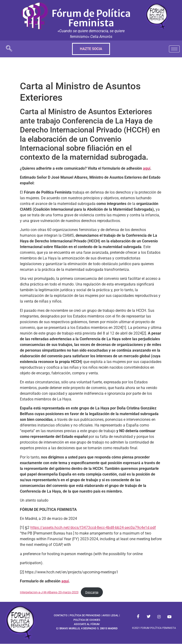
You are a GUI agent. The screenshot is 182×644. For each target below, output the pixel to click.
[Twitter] (149, 617)
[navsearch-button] (9, 49)
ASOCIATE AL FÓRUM (87, 624)
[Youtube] (169, 617)
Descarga (92, 592)
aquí (147, 168)
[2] (144, 333)
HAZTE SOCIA (91, 49)
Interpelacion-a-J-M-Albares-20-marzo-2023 (49, 592)
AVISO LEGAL (110, 615)
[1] (124, 328)
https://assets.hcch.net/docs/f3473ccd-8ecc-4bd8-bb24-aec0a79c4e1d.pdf (93, 528)
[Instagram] (159, 617)
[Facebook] (138, 617)
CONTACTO (61, 615)
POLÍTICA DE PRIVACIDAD (85, 615)
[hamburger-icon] (174, 49)
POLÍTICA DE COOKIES (87, 620)
